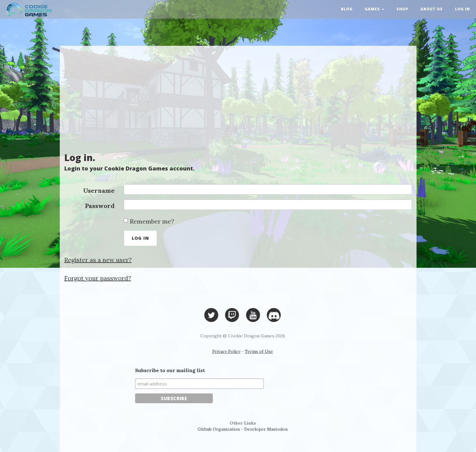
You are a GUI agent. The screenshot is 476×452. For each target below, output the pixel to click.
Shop (402, 9)
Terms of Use (259, 351)
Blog (347, 9)
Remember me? (149, 221)
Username (99, 190)
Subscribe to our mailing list (170, 370)
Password (100, 206)
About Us (432, 9)
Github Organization (219, 429)
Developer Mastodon (266, 429)
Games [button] (374, 9)
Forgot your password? (98, 278)
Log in (462, 9)
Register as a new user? (98, 260)
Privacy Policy (226, 351)
